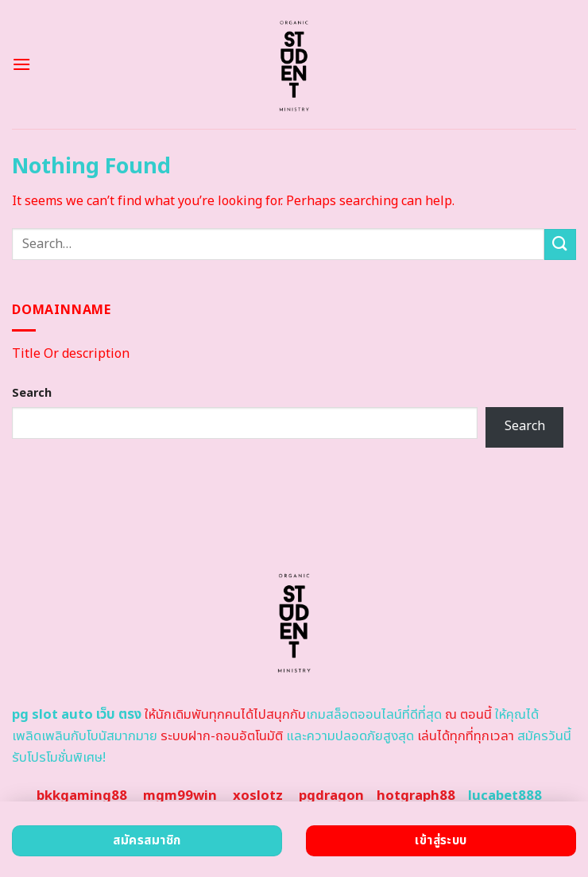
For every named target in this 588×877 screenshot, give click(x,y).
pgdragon (331, 796)
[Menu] (21, 64)
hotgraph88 (416, 796)
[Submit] (560, 244)
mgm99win (180, 796)
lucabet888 (505, 796)
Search (32, 393)
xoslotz (258, 796)
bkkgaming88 (82, 796)
